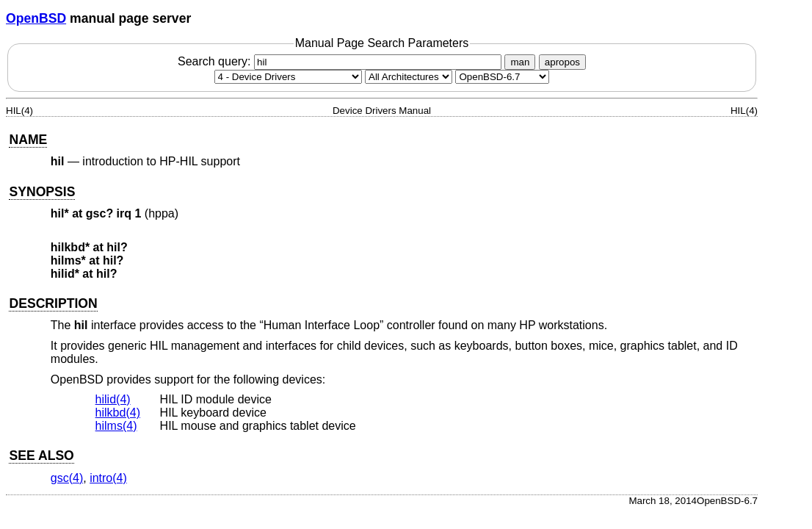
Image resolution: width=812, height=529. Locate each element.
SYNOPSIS (42, 192)
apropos (562, 62)
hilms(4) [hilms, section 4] (116, 426)
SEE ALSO (41, 456)
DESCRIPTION (53, 303)
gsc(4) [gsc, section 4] (67, 478)
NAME (28, 140)
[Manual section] (288, 77)
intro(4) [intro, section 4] (108, 478)
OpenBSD (36, 18)
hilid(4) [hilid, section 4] (113, 399)
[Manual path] (502, 77)
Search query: (341, 61)
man (520, 62)
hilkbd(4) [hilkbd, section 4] (118, 413)
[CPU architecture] (409, 77)
